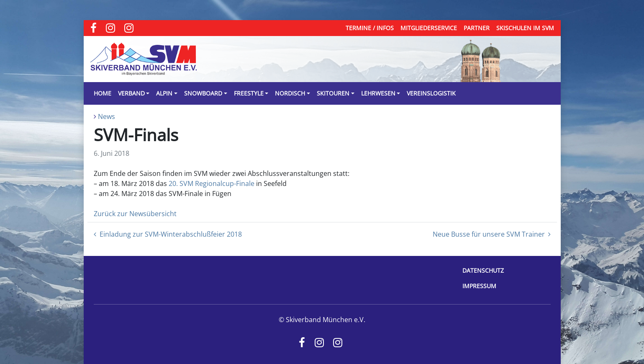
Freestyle (249, 93)
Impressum (479, 286)
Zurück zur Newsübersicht (135, 214)
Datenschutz (483, 270)
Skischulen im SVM (525, 28)
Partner (477, 28)
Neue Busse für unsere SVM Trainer (492, 234)
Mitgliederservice (429, 28)
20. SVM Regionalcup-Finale (212, 183)
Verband (131, 93)
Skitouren (333, 93)
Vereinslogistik (431, 93)
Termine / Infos (370, 28)
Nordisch (290, 93)
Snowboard (203, 93)
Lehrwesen (378, 93)
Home (103, 93)
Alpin (164, 93)
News (106, 116)
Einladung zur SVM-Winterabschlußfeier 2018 (168, 234)
